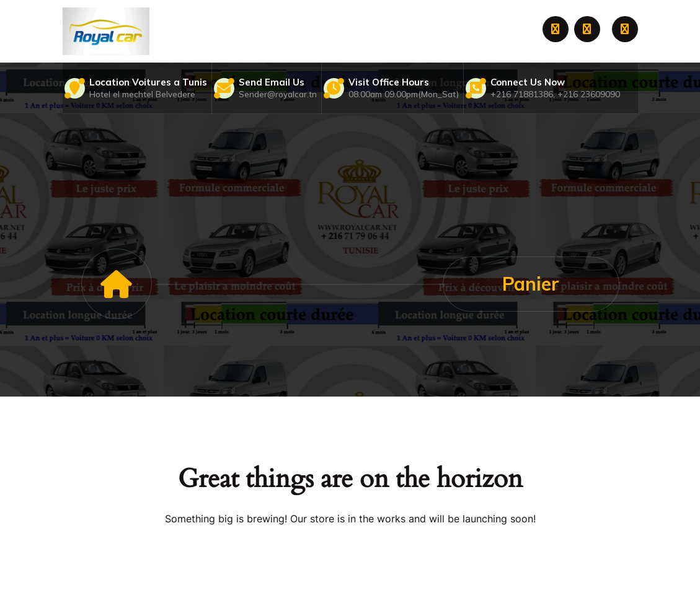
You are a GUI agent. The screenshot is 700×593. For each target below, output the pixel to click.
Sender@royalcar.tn (278, 94)
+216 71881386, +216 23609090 (555, 94)
